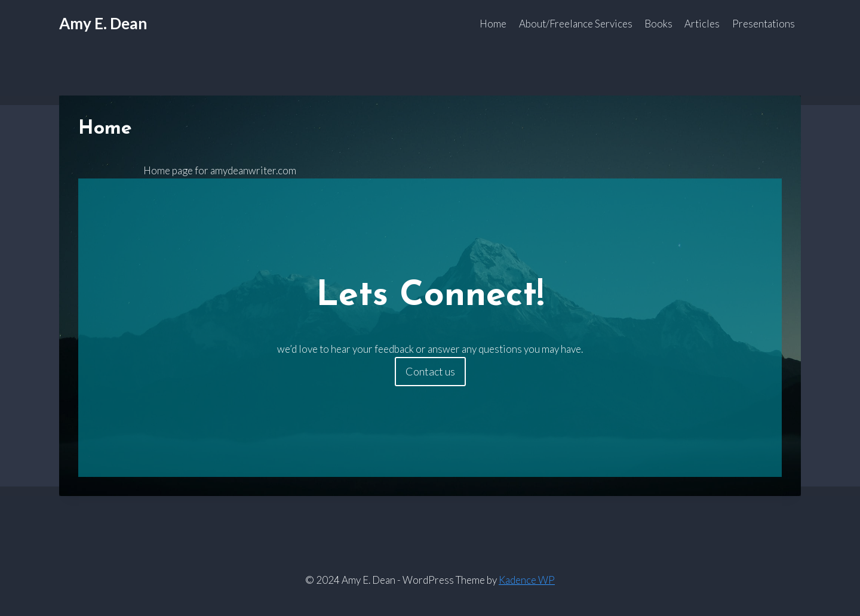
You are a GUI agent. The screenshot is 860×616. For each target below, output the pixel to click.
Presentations (764, 24)
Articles (702, 24)
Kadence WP (527, 580)
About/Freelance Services (576, 24)
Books (658, 24)
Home (493, 24)
